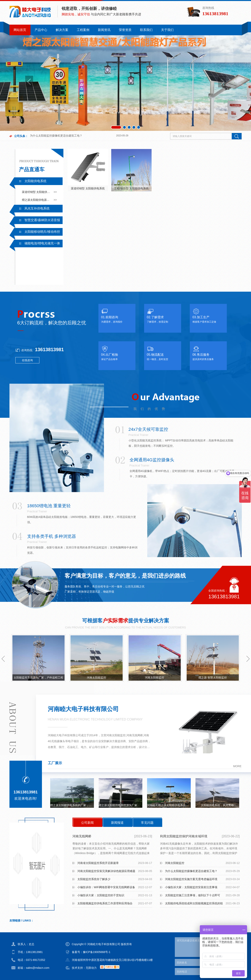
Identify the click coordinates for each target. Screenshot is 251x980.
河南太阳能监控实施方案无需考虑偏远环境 (191, 879)
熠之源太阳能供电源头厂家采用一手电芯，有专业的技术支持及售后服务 (37, 200)
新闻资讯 (104, 30)
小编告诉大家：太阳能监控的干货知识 (101, 895)
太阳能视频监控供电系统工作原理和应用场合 (105, 903)
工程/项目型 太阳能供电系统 (131, 188)
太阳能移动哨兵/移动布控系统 (35, 233)
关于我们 (167, 30)
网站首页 (20, 30)
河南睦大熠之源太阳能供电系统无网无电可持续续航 (169, 805)
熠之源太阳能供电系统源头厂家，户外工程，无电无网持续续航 (120, 805)
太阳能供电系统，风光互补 (217, 805)
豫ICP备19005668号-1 (97, 952)
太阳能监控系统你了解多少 (94, 879)
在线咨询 (27, 360)
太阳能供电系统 (35, 181)
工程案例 (83, 30)
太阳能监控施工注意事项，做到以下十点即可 (193, 895)
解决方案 (62, 30)
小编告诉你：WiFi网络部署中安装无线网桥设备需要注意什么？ (106, 888)
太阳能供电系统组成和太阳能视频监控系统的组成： (194, 905)
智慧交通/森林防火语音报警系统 (35, 221)
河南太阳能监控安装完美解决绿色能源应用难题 (106, 871)
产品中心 (41, 30)
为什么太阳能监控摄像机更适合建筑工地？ (56, 132)
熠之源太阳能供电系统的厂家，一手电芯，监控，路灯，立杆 (72, 805)
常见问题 (147, 823)
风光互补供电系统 (37, 208)
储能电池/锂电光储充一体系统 (35, 244)
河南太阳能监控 (96, 678)
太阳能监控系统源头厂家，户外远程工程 (38, 678)
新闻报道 (117, 823)
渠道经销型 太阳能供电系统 (37, 192)
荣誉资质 (125, 30)
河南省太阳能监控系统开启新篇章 (98, 863)
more (237, 766)
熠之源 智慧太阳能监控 (213, 678)
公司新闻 (87, 823)
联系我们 (146, 30)
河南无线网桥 (82, 836)
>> (55, 192)
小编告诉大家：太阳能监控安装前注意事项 (191, 887)
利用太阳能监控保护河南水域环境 (184, 836)
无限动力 (91, 968)
